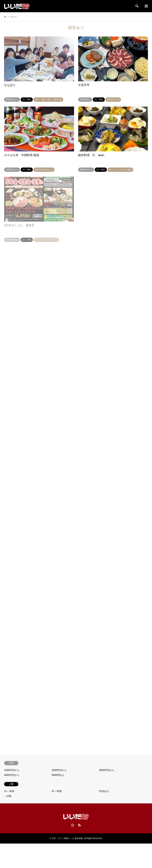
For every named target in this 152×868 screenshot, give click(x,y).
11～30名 (9, 791)
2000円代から (59, 770)
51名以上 (104, 791)
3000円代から (107, 770)
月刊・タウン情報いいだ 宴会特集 (67, 838)
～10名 (8, 796)
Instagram (73, 825)
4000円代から (12, 775)
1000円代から (12, 770)
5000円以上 (58, 775)
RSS (79, 825)
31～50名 (57, 791)
